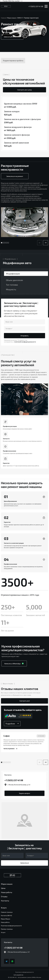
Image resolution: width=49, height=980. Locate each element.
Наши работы (7, 892)
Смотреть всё (25, 701)
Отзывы (4, 896)
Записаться (25, 863)
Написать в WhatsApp (14, 663)
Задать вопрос (25, 793)
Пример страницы (7, 929)
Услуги (3, 932)
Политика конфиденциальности (11, 926)
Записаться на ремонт (12, 37)
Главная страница (7, 912)
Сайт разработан (24, 975)
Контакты (5, 901)
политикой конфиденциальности (25, 342)
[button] (46, 243)
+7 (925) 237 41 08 (36, 6)
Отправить (24, 336)
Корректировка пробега (13, 60)
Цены (3, 888)
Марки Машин (6, 919)
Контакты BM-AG (6, 915)
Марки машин (7, 884)
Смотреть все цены (25, 90)
